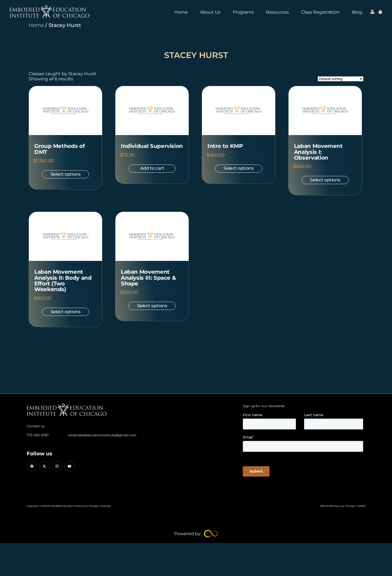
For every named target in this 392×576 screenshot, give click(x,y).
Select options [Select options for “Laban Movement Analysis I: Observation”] (325, 180)
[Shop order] (341, 79)
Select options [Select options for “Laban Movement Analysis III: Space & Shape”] (152, 306)
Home (181, 12)
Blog (357, 12)
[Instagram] (57, 466)
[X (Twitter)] (44, 466)
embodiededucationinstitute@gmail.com (102, 435)
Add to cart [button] (152, 168)
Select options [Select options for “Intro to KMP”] (238, 168)
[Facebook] (32, 466)
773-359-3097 (38, 435)
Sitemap (105, 506)
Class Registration (320, 12)
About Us (210, 12)
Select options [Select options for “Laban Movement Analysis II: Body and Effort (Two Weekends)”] (66, 312)
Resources (277, 12)
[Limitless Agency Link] (196, 534)
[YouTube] (69, 466)
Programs (243, 12)
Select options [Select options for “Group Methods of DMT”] (66, 174)
